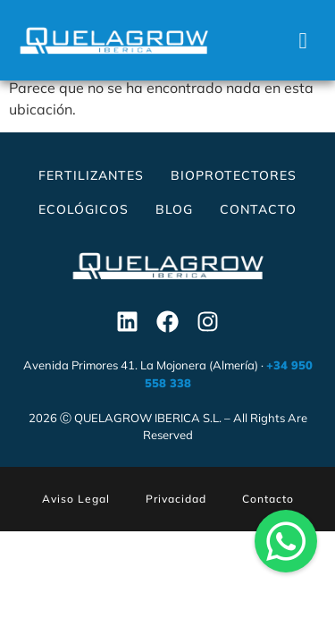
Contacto (258, 214)
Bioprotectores (234, 180)
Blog (174, 214)
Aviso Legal (76, 503)
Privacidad (176, 503)
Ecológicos (84, 214)
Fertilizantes (91, 180)
